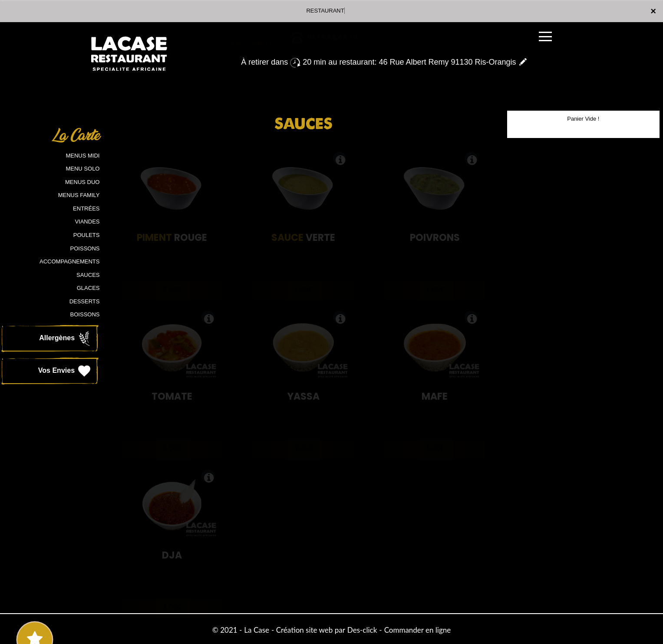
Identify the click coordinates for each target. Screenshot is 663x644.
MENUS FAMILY (79, 195)
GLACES (88, 288)
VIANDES (87, 222)
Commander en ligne (418, 630)
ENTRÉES (86, 209)
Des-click (362, 630)
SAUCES (88, 275)
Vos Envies (65, 371)
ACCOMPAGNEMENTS (69, 261)
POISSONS (85, 248)
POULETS (87, 235)
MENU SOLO (82, 169)
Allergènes (66, 338)
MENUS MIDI (82, 156)
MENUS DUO (82, 182)
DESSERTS (85, 301)
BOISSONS (85, 314)
